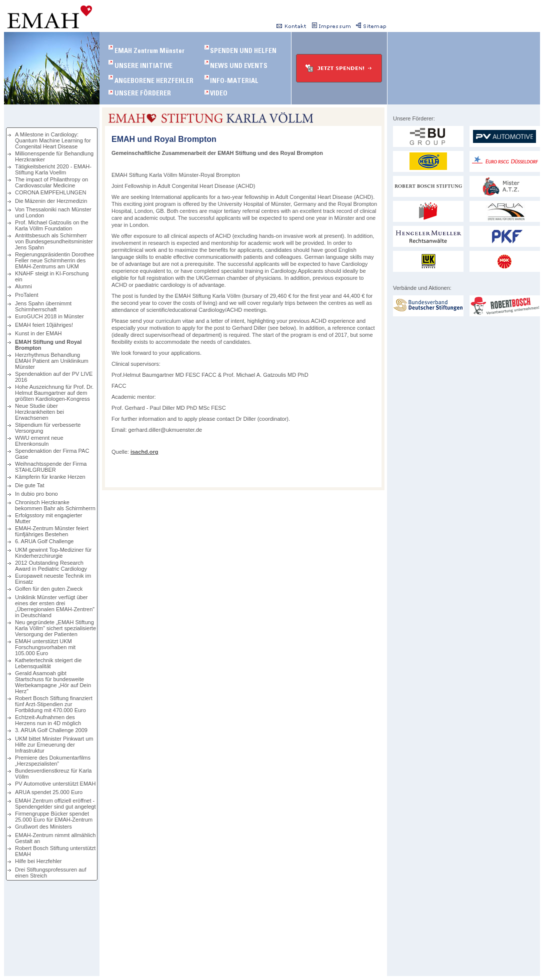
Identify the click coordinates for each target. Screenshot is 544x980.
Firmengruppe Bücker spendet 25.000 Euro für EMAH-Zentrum (54, 817)
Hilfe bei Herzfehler (38, 861)
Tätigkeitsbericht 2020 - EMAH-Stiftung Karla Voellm (53, 169)
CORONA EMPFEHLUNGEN (50, 192)
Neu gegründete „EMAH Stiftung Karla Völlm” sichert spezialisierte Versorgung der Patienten (55, 628)
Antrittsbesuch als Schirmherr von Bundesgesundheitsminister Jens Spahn (54, 241)
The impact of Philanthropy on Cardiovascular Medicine (51, 182)
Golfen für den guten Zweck (49, 589)
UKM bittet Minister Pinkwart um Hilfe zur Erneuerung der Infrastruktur (54, 745)
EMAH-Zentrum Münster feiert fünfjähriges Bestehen (52, 531)
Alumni (23, 286)
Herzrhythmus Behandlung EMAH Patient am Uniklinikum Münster (52, 361)
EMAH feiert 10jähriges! (44, 325)
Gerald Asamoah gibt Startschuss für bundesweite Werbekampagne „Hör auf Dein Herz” (53, 682)
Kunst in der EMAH (38, 333)
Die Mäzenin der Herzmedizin (51, 201)
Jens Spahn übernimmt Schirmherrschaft (43, 306)
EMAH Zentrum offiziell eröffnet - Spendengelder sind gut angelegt (55, 804)
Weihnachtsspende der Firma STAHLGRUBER (51, 467)
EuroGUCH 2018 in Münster (49, 316)
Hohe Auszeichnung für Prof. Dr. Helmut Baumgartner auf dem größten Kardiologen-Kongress (54, 393)
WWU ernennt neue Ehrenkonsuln (39, 441)
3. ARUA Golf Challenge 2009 (51, 730)
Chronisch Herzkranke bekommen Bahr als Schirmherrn (55, 505)
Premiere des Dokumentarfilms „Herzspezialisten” (53, 761)
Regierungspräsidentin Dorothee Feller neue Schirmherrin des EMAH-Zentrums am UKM (54, 260)
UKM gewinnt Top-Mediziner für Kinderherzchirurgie (53, 553)
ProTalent (26, 295)
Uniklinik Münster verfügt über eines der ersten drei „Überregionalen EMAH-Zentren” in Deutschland (55, 606)
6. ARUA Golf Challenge (44, 541)
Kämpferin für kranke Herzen (50, 477)
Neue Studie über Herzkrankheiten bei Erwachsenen (39, 412)
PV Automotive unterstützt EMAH (55, 784)
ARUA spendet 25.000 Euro (49, 792)
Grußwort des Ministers (43, 827)
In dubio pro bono (36, 494)
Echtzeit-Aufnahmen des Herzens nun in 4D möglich (48, 720)
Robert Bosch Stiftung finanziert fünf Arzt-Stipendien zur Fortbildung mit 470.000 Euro (54, 704)
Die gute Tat (30, 485)
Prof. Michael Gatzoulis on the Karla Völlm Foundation (52, 225)
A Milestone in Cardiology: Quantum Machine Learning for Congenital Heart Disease (53, 140)
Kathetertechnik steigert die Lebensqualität (48, 663)
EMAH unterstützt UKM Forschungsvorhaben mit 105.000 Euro (45, 647)
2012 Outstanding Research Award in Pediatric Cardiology (51, 566)
